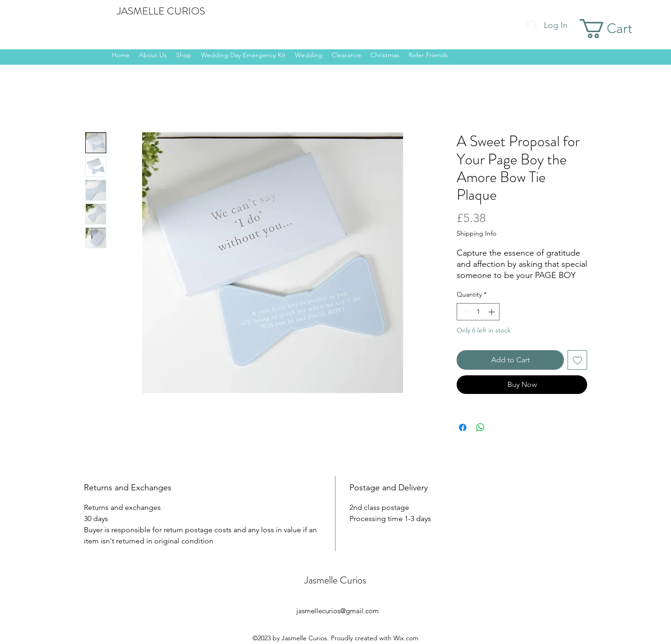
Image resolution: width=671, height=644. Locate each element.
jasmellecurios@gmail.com (338, 611)
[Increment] (492, 312)
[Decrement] (464, 312)
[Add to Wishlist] (577, 360)
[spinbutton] (478, 312)
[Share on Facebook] (463, 427)
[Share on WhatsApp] (480, 427)
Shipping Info (476, 233)
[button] (618, 29)
